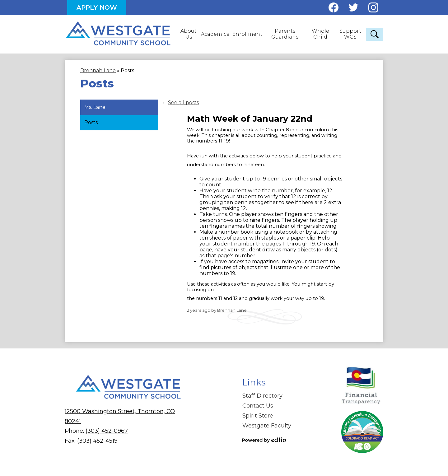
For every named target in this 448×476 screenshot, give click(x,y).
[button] (189, 34)
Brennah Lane (232, 310)
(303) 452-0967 (107, 431)
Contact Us (258, 406)
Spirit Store (258, 416)
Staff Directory (262, 396)
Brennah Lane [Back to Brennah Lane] (98, 70)
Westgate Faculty (267, 426)
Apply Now (97, 7)
